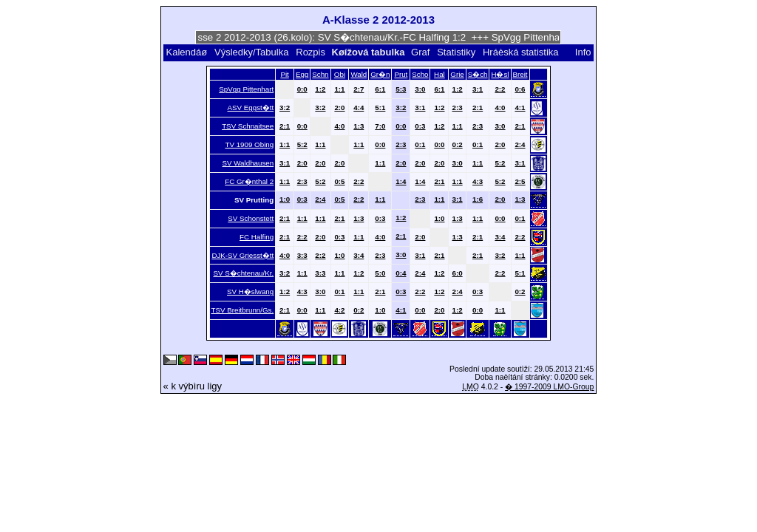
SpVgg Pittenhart (246, 89)
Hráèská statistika (521, 52)
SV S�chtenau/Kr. (244, 273)
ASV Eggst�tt (251, 108)
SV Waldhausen (248, 163)
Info (583, 52)
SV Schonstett (251, 218)
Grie (457, 74)
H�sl (500, 74)
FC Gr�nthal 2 (249, 181)
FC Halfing (257, 237)
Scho (420, 74)
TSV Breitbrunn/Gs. (243, 310)
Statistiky (456, 52)
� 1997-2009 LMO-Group (549, 387)
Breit (520, 74)
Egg (302, 74)
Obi (340, 74)
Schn (320, 74)
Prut (401, 74)
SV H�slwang (250, 291)
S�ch (478, 74)
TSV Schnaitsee (248, 126)
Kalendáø (186, 52)
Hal (439, 74)
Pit (284, 74)
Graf (420, 52)
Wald (359, 74)
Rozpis (310, 52)
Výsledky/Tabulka (251, 52)
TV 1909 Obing (249, 144)
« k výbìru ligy (193, 386)
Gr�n (380, 74)
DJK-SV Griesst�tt (242, 255)
